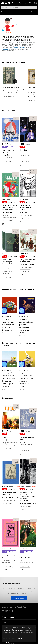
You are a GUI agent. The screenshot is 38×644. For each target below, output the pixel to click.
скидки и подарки (19, 47)
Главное (24, 12)
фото (16, 118)
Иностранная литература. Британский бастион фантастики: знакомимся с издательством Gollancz (26, 325)
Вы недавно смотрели (11, 583)
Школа (33, 12)
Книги (3, 12)
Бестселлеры (7, 398)
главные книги (6, 49)
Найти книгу (19, 598)
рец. (32, 117)
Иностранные (13, 12)
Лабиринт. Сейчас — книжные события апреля (18, 290)
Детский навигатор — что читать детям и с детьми (18, 344)
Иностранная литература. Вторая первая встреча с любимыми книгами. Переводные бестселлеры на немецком (9, 378)
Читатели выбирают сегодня (13, 62)
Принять (19, 638)
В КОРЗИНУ (7, 161)
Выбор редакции (8, 110)
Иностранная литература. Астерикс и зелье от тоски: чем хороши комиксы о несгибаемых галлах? (26, 378)
